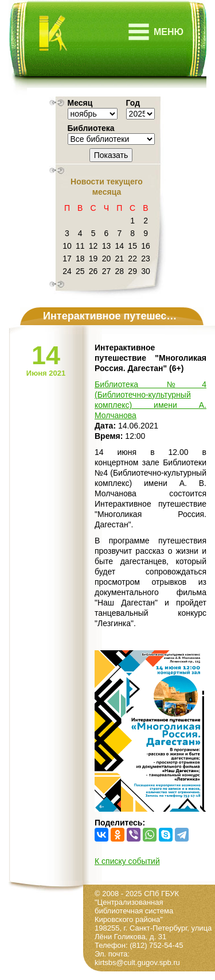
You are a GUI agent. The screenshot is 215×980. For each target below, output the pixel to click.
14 (120, 246)
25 (80, 271)
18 (80, 258)
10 (67, 246)
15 (132, 246)
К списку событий (127, 861)
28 (120, 271)
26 (93, 271)
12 (93, 246)
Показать (111, 155)
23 (146, 258)
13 (107, 246)
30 (146, 271)
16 (146, 246)
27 (107, 271)
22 (132, 258)
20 (107, 258)
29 (132, 271)
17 (67, 258)
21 (120, 258)
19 (93, 258)
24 (67, 271)
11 (80, 246)
